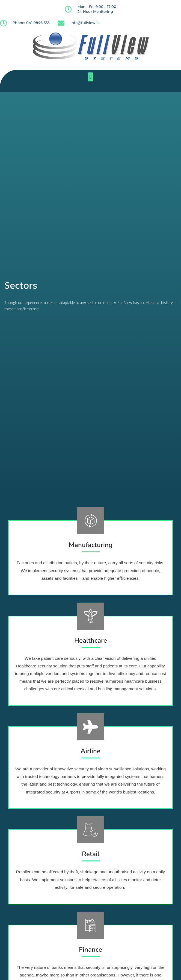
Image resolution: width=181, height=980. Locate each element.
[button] (90, 77)
